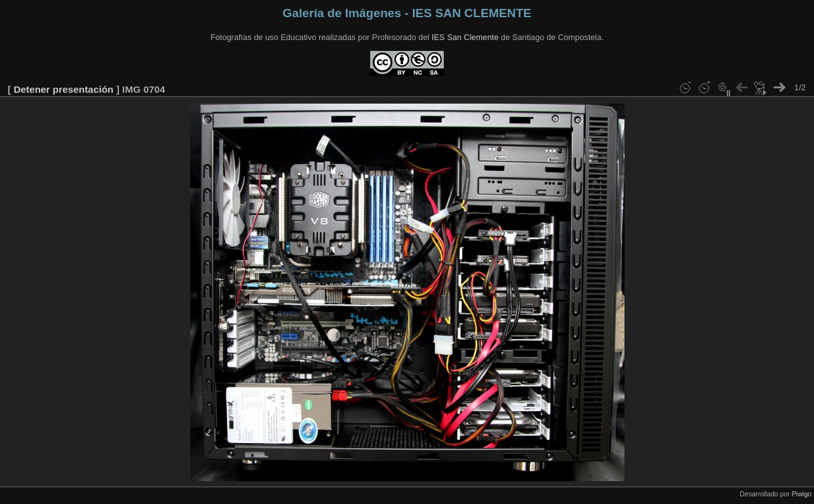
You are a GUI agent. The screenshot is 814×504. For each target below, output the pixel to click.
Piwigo (802, 494)
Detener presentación (63, 89)
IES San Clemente (465, 37)
